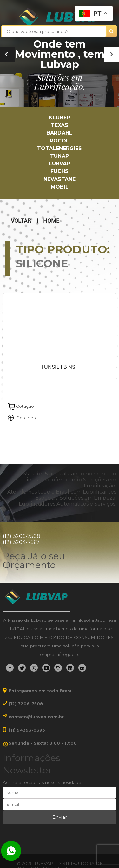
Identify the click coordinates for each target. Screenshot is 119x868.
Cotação (25, 406)
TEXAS (60, 125)
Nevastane (60, 179)
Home (51, 221)
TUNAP (60, 156)
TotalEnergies (60, 148)
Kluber (60, 118)
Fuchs (60, 171)
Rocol (60, 141)
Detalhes (26, 418)
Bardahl (59, 133)
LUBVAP (60, 164)
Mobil (60, 187)
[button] (112, 54)
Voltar (21, 221)
